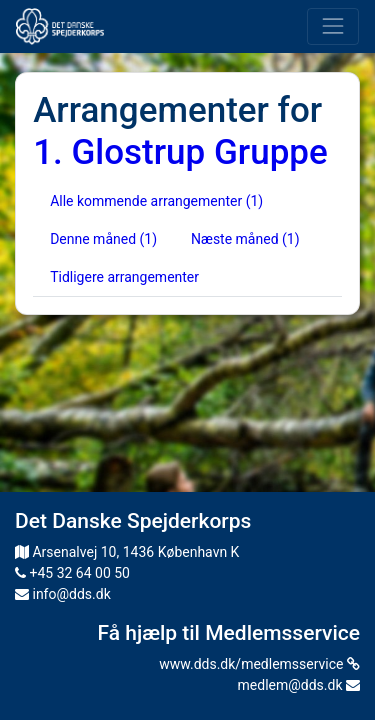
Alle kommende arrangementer (156, 201)
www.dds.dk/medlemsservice (259, 664)
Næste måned (245, 239)
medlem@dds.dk (299, 685)
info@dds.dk (63, 594)
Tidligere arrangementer (124, 277)
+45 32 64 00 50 (72, 573)
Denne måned (103, 239)
